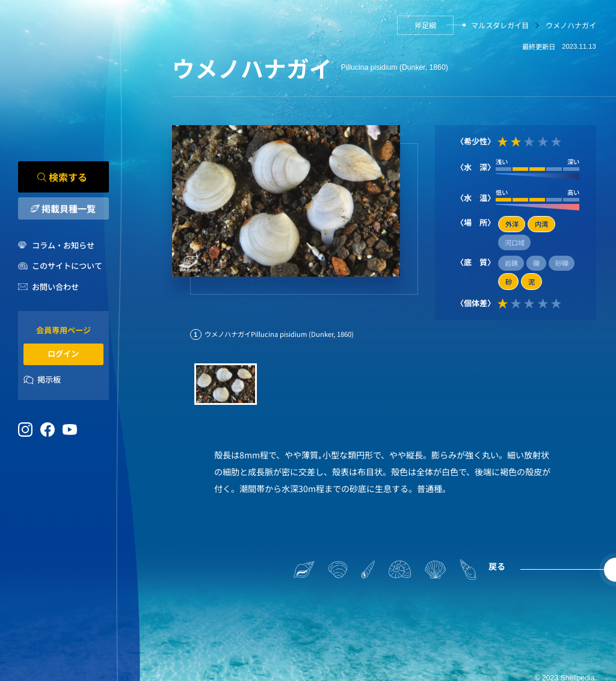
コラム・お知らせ (63, 245)
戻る (497, 566)
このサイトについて (67, 266)
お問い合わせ (55, 287)
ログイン (63, 354)
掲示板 (49, 379)
